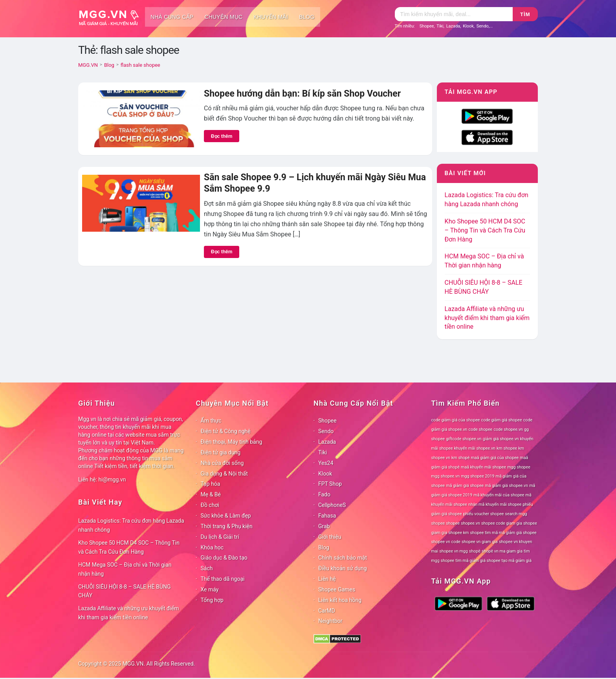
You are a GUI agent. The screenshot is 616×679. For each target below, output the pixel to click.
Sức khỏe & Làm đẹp (226, 516)
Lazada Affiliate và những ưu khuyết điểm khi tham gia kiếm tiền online (487, 318)
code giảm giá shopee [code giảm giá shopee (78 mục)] (502, 420)
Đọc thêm (222, 136)
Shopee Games (337, 589)
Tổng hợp (212, 600)
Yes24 (326, 463)
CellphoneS (332, 505)
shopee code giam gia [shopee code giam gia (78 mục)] (502, 523)
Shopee (427, 26)
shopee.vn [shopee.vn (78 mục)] (470, 523)
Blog (307, 17)
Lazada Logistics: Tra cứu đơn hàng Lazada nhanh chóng (131, 525)
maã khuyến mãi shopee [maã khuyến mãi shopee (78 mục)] (483, 467)
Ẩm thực (211, 421)
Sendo (483, 26)
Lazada (453, 26)
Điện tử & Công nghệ (226, 431)
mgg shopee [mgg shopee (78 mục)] (519, 467)
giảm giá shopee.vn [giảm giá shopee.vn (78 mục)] (501, 439)
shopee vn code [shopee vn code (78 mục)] (446, 542)
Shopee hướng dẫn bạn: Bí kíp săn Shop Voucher (302, 94)
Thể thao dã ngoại (223, 579)
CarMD (327, 611)
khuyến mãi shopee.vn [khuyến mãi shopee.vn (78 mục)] (475, 448)
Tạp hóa (211, 484)
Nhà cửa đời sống (222, 463)
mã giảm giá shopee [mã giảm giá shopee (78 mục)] (465, 486)
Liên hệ (327, 579)
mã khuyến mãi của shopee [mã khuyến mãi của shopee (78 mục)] (499, 495)
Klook (468, 26)
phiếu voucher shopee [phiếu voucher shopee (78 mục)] (484, 514)
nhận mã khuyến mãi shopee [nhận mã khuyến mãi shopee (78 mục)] (495, 504)
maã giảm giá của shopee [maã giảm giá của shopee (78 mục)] (495, 458)
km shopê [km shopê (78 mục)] (460, 458)
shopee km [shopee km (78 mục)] (458, 533)
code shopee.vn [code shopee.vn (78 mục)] (508, 429)
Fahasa (327, 516)
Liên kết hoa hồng (340, 600)
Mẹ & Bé (211, 494)
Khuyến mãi (271, 17)
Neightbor (330, 621)
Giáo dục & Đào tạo (224, 558)
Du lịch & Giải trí (220, 537)
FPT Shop (330, 484)
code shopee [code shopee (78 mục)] (481, 429)
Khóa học (212, 547)
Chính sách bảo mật (343, 558)
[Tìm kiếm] (454, 14)
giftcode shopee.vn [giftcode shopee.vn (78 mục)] (464, 439)
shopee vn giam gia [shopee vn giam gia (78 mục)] (480, 542)
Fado (324, 494)
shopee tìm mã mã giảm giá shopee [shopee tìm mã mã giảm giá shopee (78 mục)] (503, 533)
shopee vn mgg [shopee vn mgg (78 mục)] (453, 551)
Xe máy (210, 589)
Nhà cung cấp (172, 17)
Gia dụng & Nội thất (224, 474)
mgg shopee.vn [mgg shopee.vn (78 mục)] (446, 476)
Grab (324, 526)
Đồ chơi (210, 505)
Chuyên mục (223, 17)
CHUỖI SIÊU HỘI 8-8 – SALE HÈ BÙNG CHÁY (125, 591)
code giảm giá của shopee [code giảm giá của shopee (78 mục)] (456, 420)
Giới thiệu (330, 537)
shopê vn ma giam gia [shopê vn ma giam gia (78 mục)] (502, 551)
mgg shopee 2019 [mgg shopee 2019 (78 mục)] (478, 476)
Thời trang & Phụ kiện (227, 526)
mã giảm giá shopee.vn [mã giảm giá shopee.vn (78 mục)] (506, 486)
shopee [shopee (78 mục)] (453, 523)
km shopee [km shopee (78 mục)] (507, 448)
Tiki (440, 26)
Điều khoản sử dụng (343, 568)
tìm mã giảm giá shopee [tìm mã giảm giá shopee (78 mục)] (478, 561)
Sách (207, 568)
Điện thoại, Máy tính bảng (232, 442)
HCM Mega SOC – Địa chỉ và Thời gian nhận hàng (125, 569)
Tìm (525, 14)
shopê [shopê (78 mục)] (475, 551)
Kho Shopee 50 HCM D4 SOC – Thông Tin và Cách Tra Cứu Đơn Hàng (485, 230)
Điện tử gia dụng (221, 452)
